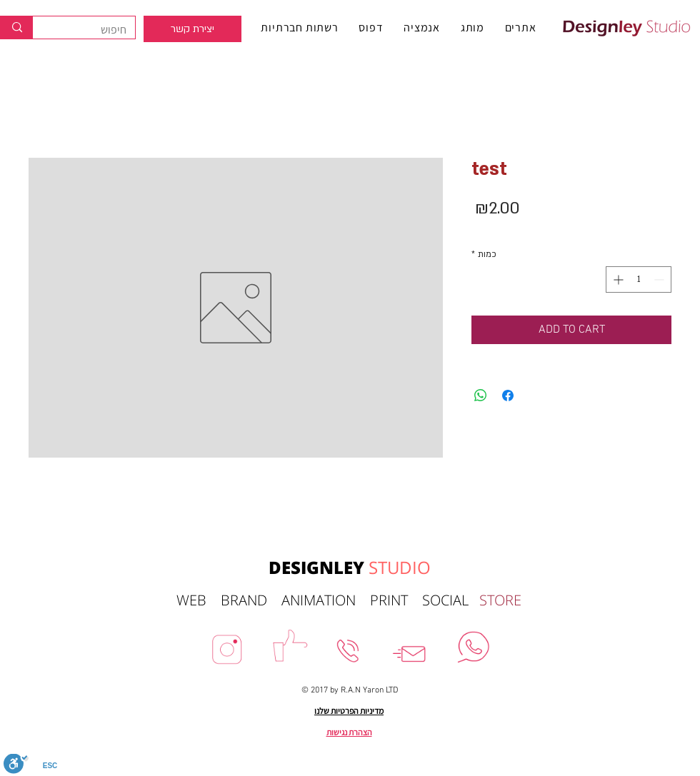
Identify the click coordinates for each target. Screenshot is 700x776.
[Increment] (617, 279)
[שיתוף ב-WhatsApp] (481, 395)
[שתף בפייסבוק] (508, 395)
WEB (199, 600)
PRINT (396, 600)
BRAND (251, 600)
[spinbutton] (639, 279)
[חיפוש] (95, 30)
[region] (192, 29)
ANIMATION (326, 600)
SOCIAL (451, 600)
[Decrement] (660, 279)
